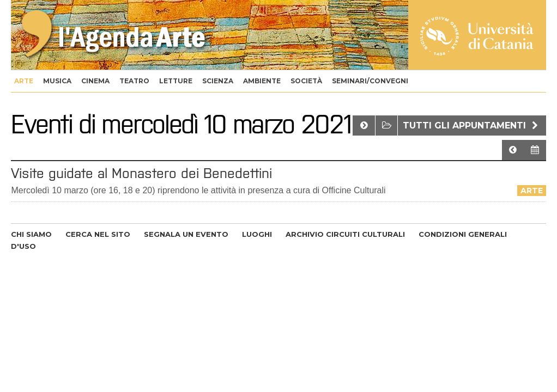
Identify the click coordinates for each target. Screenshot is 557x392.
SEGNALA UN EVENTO (186, 234)
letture (176, 81)
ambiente (262, 81)
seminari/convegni (370, 81)
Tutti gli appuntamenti (472, 125)
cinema (95, 81)
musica (57, 81)
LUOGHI (257, 234)
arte (24, 81)
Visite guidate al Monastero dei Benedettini (141, 173)
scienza (218, 81)
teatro (134, 81)
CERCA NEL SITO (98, 234)
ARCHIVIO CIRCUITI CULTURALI (345, 234)
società (306, 81)
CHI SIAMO (31, 234)
